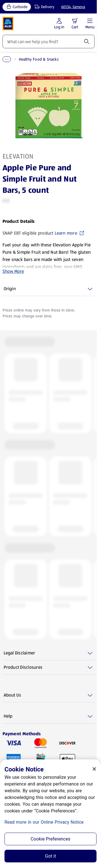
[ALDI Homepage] (8, 24)
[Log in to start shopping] (59, 24)
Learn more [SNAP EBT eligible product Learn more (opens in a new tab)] (70, 233)
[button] (75, 21)
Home (8, 59)
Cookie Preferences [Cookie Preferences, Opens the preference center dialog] (50, 839)
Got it (50, 856)
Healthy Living (33, 59)
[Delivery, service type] (43, 7)
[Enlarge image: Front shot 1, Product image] (49, 106)
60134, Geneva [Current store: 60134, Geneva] (73, 7)
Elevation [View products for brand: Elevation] (18, 156)
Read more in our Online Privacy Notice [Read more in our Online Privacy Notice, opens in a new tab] (44, 822)
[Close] (94, 769)
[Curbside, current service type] (17, 7)
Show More (13, 271)
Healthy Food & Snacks (73, 59)
